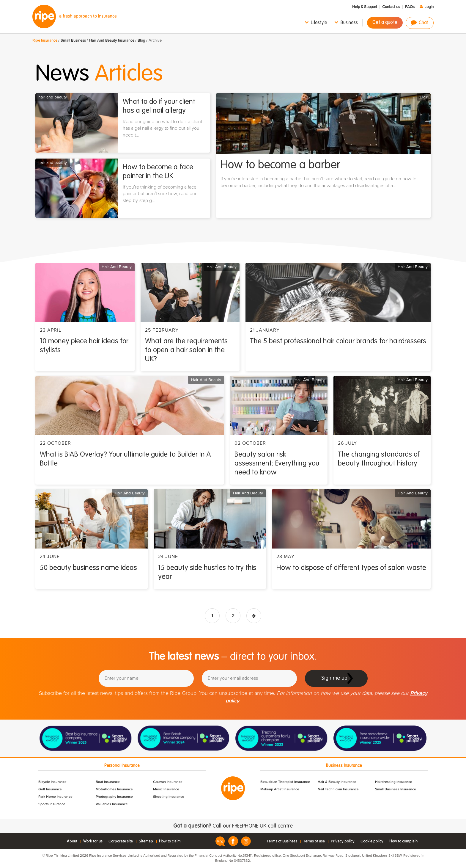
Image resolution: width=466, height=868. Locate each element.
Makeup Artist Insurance (280, 789)
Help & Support (365, 7)
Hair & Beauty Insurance (337, 782)
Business (349, 23)
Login (429, 7)
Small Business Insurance (396, 789)
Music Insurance (166, 789)
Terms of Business (282, 841)
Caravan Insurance (168, 782)
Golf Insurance (50, 789)
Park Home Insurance (55, 797)
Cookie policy (372, 841)
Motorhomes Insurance (114, 789)
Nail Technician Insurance (338, 789)
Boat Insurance (108, 782)
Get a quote (385, 23)
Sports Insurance (52, 804)
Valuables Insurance (112, 804)
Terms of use (314, 841)
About (72, 841)
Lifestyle (319, 23)
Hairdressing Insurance (394, 782)
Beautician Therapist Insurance (285, 782)
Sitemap (146, 841)
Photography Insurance (114, 797)
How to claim (170, 841)
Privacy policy (343, 841)
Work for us (93, 841)
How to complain (403, 841)
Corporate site (121, 841)
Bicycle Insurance (52, 782)
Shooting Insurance (169, 797)
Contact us (391, 7)
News (99, 74)
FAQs (410, 7)
